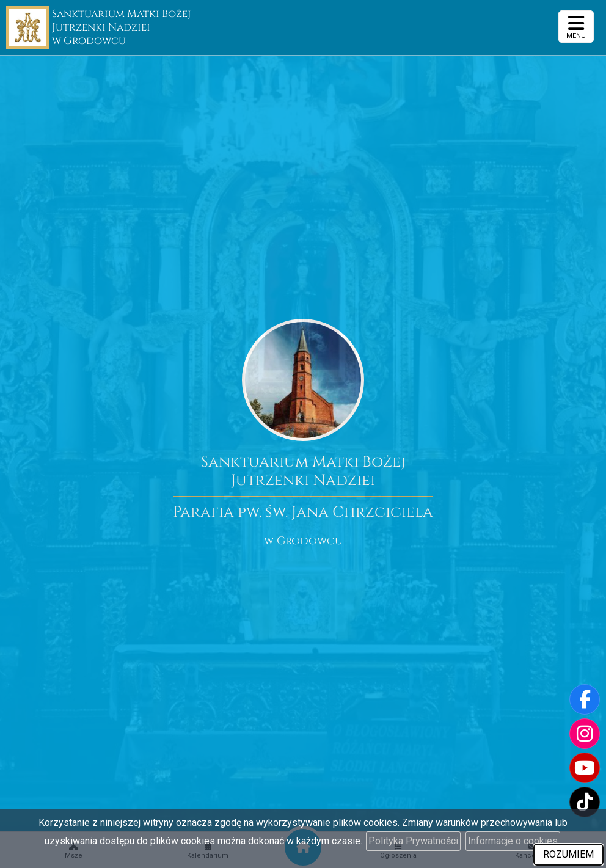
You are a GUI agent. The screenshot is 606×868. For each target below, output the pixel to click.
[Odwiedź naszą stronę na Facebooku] (585, 699)
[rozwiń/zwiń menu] (576, 27)
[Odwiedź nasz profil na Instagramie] (585, 734)
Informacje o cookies (513, 841)
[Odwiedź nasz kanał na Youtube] (585, 768)
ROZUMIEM (568, 854)
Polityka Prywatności (413, 841)
